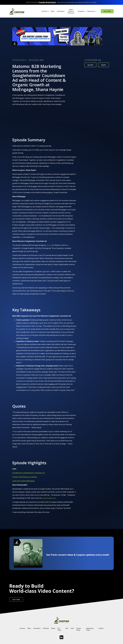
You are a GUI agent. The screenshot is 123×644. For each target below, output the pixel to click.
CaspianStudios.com (49, 498)
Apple (104, 65)
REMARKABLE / (20, 60)
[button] (45, 11)
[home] (17, 11)
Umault (49, 245)
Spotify (90, 65)
